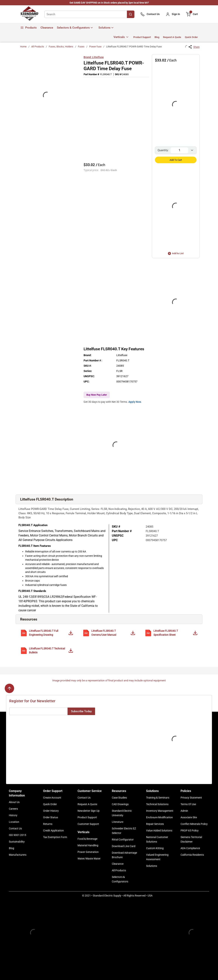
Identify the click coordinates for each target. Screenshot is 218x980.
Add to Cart (176, 160)
